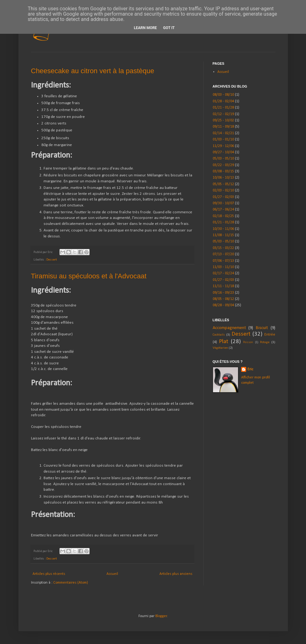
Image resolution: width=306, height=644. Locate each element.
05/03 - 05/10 (223, 159)
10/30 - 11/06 (223, 229)
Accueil (112, 574)
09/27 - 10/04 (223, 152)
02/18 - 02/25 (223, 216)
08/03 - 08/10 (223, 95)
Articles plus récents (49, 574)
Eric (250, 369)
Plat (224, 342)
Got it (169, 28)
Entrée (270, 335)
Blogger (161, 616)
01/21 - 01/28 (223, 108)
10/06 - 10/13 (223, 178)
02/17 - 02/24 (223, 273)
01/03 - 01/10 (223, 139)
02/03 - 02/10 (223, 190)
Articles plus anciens (176, 574)
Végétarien (220, 348)
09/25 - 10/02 (223, 120)
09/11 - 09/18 (223, 127)
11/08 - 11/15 (223, 235)
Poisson (248, 342)
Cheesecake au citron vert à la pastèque (93, 71)
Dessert (52, 260)
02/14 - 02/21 (223, 133)
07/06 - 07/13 (223, 261)
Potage (265, 342)
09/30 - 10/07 (223, 203)
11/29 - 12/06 (223, 146)
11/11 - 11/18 (223, 286)
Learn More (145, 28)
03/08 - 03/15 (223, 171)
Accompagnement (229, 328)
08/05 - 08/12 (223, 299)
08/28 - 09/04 (223, 305)
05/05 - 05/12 (223, 184)
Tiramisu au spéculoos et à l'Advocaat (89, 276)
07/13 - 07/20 (223, 254)
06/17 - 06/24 (223, 210)
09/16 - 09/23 (223, 293)
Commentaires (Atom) (71, 583)
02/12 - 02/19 (223, 114)
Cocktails (219, 335)
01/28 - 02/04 (223, 101)
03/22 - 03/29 (223, 165)
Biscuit (262, 328)
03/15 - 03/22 (223, 248)
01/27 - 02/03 (223, 197)
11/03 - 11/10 (223, 267)
